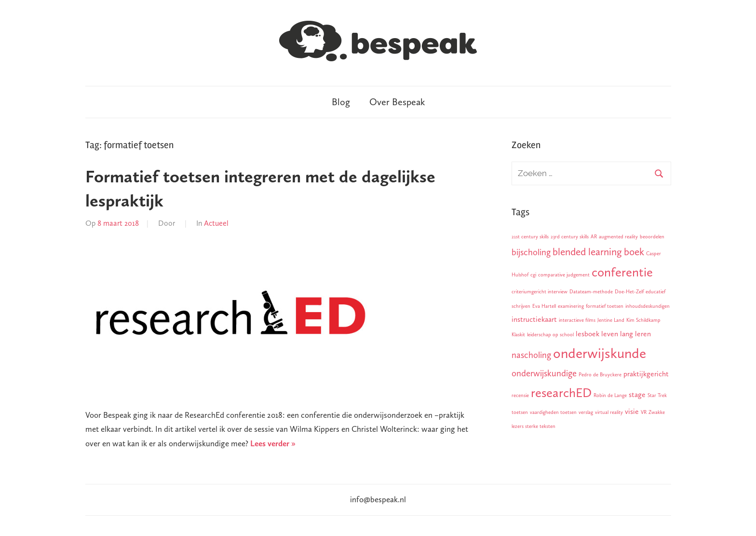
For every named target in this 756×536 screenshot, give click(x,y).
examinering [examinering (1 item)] (571, 306)
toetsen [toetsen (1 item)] (520, 412)
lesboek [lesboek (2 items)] (587, 334)
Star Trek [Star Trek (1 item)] (657, 395)
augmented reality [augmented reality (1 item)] (618, 237)
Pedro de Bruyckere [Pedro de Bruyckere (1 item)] (600, 375)
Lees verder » (273, 443)
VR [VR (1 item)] (644, 412)
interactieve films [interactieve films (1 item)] (577, 320)
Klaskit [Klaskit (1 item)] (518, 335)
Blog (341, 102)
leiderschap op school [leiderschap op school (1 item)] (550, 335)
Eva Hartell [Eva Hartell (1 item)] (544, 306)
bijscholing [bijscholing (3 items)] (531, 252)
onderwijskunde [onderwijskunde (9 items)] (600, 353)
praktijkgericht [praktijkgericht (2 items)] (646, 374)
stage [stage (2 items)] (637, 394)
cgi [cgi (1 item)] (533, 275)
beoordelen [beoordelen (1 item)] (652, 237)
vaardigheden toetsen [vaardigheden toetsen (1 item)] (553, 412)
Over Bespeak (397, 102)
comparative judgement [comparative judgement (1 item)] (564, 275)
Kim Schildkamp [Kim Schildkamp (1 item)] (643, 320)
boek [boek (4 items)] (634, 252)
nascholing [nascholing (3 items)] (531, 355)
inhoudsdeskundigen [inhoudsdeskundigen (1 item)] (648, 306)
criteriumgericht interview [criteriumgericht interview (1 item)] (540, 292)
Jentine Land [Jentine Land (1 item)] (611, 320)
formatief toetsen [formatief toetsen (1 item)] (605, 306)
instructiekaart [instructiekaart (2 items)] (534, 319)
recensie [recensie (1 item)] (520, 395)
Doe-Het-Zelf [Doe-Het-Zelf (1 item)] (629, 292)
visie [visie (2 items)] (632, 411)
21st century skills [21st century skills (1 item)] (530, 237)
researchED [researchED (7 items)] (561, 393)
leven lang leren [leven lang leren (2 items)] (626, 334)
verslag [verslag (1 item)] (586, 412)
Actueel (216, 223)
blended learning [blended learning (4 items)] (587, 252)
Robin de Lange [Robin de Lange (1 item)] (610, 395)
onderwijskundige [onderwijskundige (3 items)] (544, 373)
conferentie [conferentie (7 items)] (622, 272)
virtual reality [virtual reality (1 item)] (609, 412)
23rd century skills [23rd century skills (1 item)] (570, 237)
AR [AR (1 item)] (594, 237)
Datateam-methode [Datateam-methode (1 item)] (591, 292)
